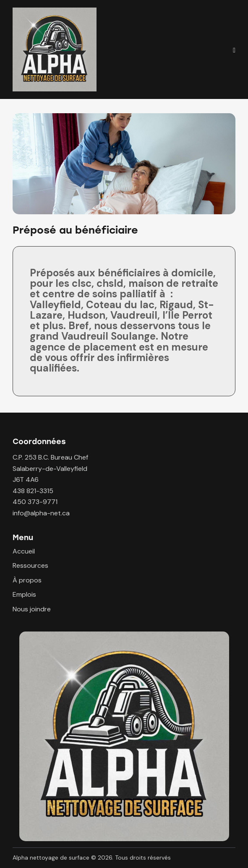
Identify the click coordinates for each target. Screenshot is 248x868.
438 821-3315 (33, 491)
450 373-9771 (35, 502)
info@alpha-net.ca (41, 513)
